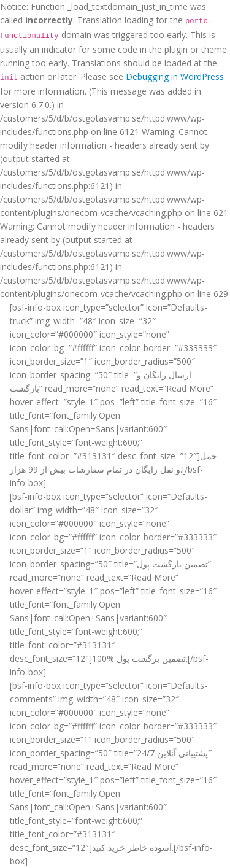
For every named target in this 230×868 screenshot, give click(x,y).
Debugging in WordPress (175, 76)
